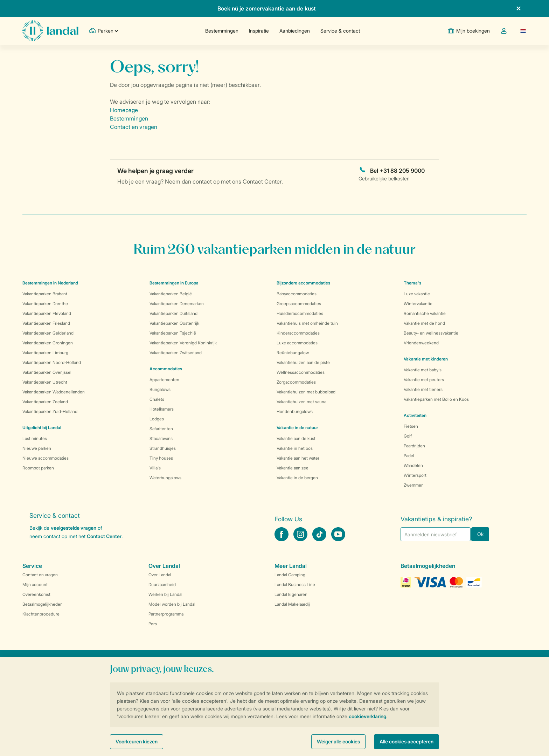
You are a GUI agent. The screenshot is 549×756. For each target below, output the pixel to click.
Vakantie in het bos (295, 448)
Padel (409, 456)
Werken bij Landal (165, 594)
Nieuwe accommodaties (46, 458)
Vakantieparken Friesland (46, 323)
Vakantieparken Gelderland (48, 333)
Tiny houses (161, 458)
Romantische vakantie (425, 313)
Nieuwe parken (37, 448)
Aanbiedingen (295, 31)
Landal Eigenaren (291, 594)
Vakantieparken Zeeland (45, 402)
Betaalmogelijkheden (43, 604)
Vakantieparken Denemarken (177, 304)
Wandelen (413, 465)
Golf (408, 436)
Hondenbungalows (295, 411)
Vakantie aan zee (293, 468)
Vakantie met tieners (423, 389)
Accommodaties (166, 369)
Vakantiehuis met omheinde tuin (307, 323)
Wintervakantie (418, 304)
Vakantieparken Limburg (45, 353)
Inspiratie (259, 31)
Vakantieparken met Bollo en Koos (436, 399)
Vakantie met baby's (423, 370)
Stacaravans (161, 438)
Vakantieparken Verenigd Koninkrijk (183, 343)
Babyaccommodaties (297, 294)
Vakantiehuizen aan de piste (303, 362)
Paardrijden (414, 446)
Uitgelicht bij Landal (42, 428)
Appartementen (164, 380)
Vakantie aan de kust (296, 438)
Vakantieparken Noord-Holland (52, 362)
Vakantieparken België (171, 294)
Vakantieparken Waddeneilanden (54, 392)
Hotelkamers (162, 409)
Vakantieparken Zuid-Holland (50, 411)
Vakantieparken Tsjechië (173, 333)
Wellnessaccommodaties (301, 372)
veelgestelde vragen (74, 528)
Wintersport (415, 475)
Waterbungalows (165, 478)
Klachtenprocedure (41, 614)
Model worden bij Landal (172, 604)
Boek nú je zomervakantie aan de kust (267, 8)
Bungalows (160, 389)
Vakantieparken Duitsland (173, 313)
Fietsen (411, 426)
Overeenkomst (36, 594)
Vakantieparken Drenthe (45, 304)
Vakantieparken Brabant (45, 294)
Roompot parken (38, 468)
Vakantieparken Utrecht (45, 382)
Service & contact (340, 31)
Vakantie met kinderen (426, 359)
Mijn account (35, 585)
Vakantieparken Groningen (48, 343)
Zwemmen (414, 485)
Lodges (157, 419)
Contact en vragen (134, 127)
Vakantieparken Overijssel (47, 372)
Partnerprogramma (166, 614)
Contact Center (104, 536)
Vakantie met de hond (424, 323)
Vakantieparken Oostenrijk (174, 323)
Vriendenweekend (421, 343)
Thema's (412, 283)
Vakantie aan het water (298, 458)
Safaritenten (161, 429)
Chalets (157, 399)
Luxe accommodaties (297, 343)
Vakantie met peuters (424, 380)
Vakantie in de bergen (297, 478)
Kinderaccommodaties (298, 333)
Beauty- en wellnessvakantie (431, 333)
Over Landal (160, 575)
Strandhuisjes (163, 448)
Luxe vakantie (417, 294)
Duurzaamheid (162, 585)
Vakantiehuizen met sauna (301, 402)
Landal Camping (290, 575)
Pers (153, 624)
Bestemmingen (222, 31)
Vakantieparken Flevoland (47, 313)
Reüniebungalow (293, 353)
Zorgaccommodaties (296, 382)
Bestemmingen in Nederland (50, 283)
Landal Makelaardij (292, 604)
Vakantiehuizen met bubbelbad (306, 392)
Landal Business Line (295, 585)
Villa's (155, 468)
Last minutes (35, 438)
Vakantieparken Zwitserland (176, 353)
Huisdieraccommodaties (300, 313)
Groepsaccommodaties (299, 304)
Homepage (124, 110)
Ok (480, 534)
